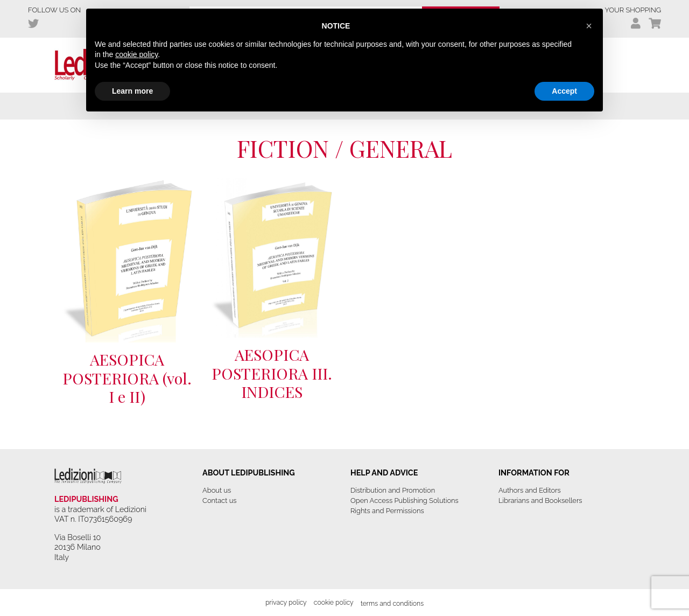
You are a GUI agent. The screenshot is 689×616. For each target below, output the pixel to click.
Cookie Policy (334, 602)
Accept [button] (564, 91)
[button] (589, 26)
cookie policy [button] (136, 54)
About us (217, 490)
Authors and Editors (530, 490)
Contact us (219, 500)
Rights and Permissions (387, 511)
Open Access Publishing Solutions (405, 500)
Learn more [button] (132, 91)
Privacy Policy (286, 602)
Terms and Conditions (392, 603)
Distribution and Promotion (393, 490)
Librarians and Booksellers (540, 500)
